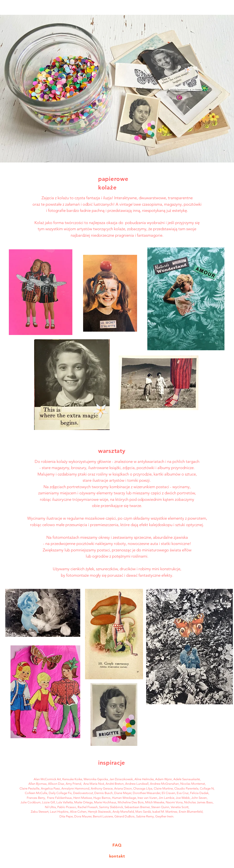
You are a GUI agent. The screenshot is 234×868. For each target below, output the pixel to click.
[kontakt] (117, 856)
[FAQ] (117, 845)
